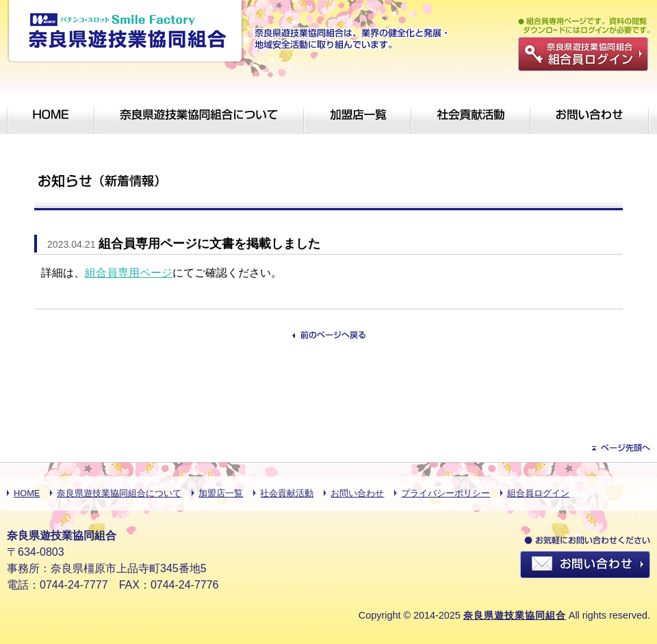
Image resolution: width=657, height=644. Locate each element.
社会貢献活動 (287, 493)
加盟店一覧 (221, 493)
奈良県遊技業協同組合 (515, 615)
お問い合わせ (357, 493)
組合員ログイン (538, 493)
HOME (27, 493)
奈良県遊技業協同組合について (119, 493)
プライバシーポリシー (446, 493)
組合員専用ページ (129, 273)
